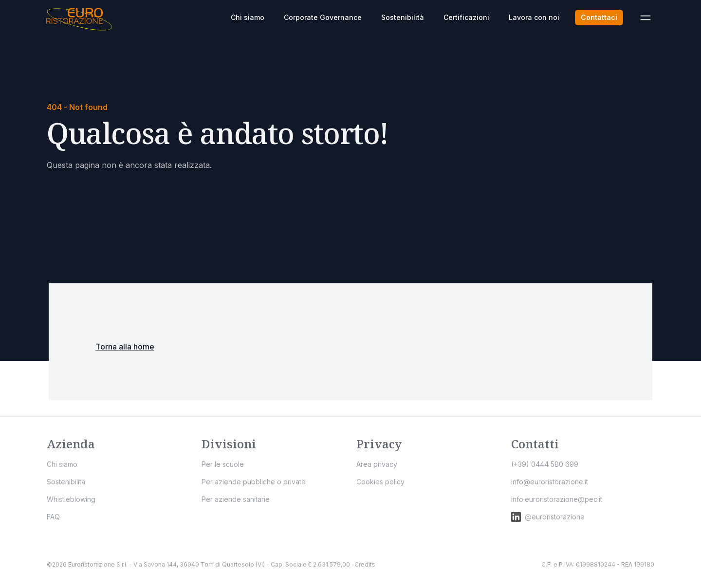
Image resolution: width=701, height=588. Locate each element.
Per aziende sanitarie (236, 499)
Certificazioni (466, 17)
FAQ (53, 517)
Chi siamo (248, 17)
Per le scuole (223, 464)
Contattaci (599, 17)
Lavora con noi (534, 17)
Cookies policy (380, 482)
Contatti (535, 444)
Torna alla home (125, 347)
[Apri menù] (646, 18)
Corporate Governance (323, 17)
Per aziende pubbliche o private (254, 482)
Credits (365, 564)
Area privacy (377, 464)
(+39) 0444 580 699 (545, 464)
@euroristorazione (548, 517)
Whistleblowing (71, 499)
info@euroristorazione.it (550, 482)
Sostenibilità (403, 17)
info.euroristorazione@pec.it (557, 499)
